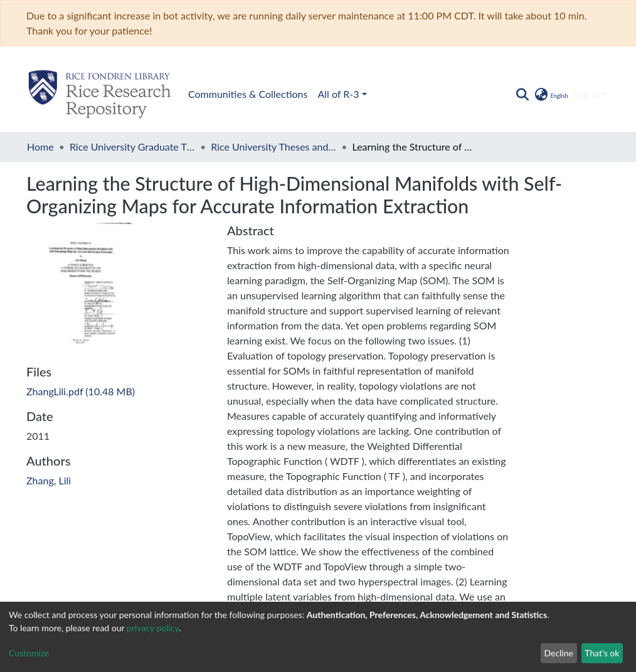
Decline (559, 653)
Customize (29, 653)
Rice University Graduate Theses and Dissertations (132, 147)
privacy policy (153, 628)
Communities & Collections (101, 94)
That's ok (602, 653)
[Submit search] (522, 94)
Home (40, 147)
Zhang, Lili (49, 480)
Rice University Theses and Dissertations (273, 147)
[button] (550, 94)
